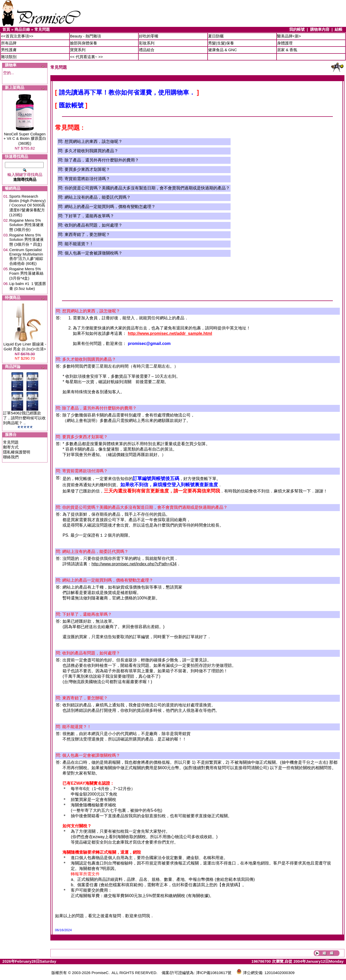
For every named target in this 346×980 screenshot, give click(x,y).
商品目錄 (22, 29)
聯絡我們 (11, 457)
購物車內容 (320, 29)
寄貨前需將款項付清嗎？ (87, 179)
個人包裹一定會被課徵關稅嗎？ (93, 253)
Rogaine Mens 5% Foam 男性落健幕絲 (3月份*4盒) (26, 273)
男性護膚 (9, 50)
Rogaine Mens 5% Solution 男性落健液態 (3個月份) (26, 225)
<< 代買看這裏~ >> (86, 57)
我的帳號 (297, 29)
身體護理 (285, 43)
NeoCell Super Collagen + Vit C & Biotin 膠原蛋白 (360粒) (25, 139)
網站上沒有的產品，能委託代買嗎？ (98, 197)
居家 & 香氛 (287, 50)
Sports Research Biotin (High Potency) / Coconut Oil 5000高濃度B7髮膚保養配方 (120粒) (27, 206)
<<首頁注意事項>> (17, 36)
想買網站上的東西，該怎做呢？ (93, 141)
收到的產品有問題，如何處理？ (93, 225)
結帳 (339, 29)
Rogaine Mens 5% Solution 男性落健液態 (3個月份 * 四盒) (26, 240)
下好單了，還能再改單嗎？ (89, 216)
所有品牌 (9, 43)
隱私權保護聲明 (17, 452)
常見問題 (42, 29)
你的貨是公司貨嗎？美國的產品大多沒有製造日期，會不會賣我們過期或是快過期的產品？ (147, 188)
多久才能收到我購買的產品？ (91, 151)
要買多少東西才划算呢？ (87, 169)
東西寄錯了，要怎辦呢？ (87, 234)
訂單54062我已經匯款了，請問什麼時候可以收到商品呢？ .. (24, 418)
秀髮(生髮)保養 (221, 43)
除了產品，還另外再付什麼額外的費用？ (102, 160)
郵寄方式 (11, 447)
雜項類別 (9, 57)
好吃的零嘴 (149, 36)
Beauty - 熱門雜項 (85, 36)
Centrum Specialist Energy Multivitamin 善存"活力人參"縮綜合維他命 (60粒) (26, 257)
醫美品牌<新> (289, 36)
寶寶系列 (78, 50)
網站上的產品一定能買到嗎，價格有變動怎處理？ (110, 207)
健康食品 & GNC (223, 50)
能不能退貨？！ (79, 244)
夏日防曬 (216, 36)
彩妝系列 (147, 43)
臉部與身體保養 (84, 43)
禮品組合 (147, 50)
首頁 (6, 29)
